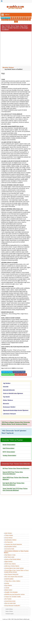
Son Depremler (9, 542)
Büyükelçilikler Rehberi (11, 547)
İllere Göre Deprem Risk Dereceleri (14, 577)
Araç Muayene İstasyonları (12, 574)
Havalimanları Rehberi (11, 540)
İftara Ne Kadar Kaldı (10, 603)
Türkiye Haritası (9, 535)
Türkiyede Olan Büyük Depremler (13, 544)
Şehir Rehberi (8, 533)
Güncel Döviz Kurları (10, 601)
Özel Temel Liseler (10, 557)
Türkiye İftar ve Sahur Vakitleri (12, 581)
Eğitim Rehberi (9, 562)
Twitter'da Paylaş (7, 372)
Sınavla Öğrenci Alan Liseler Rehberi (14, 568)
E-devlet (7, 588)
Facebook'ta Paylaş (19, 372)
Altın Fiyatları (8, 599)
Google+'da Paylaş (21, 374)
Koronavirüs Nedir (10, 549)
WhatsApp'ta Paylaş (8, 374)
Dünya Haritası (9, 538)
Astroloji (7, 583)
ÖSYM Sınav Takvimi (10, 564)
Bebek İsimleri (9, 590)
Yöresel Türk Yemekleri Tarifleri (13, 597)
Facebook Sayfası (10, 614)
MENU (5, 15)
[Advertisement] (15, 49)
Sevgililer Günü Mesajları (11, 592)
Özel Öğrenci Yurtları (10, 555)
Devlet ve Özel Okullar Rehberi (13, 559)
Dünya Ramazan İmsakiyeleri (12, 606)
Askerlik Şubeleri (9, 579)
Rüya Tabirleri (8, 586)
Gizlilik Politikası (9, 609)
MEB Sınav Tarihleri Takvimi (12, 566)
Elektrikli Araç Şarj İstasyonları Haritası (15, 594)
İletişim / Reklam (9, 611)
